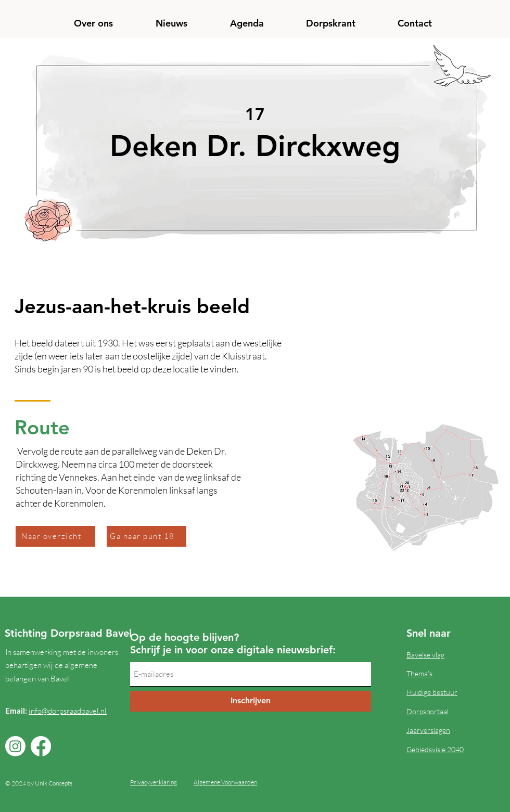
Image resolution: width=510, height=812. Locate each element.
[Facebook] (41, 746)
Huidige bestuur (432, 692)
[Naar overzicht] (55, 536)
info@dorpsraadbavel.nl (68, 711)
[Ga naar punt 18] (146, 536)
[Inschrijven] (251, 701)
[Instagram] (15, 746)
